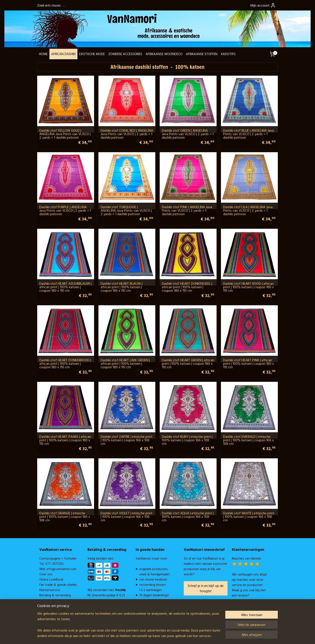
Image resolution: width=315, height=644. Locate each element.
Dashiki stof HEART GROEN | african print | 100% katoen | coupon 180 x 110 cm (188, 363)
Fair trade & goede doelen (58, 585)
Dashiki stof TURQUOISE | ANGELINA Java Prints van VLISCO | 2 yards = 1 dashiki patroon (126, 210)
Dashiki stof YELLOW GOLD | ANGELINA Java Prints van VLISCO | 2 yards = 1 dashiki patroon (65, 134)
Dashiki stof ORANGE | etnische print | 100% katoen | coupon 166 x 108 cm (65, 517)
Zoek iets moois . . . (51, 5)
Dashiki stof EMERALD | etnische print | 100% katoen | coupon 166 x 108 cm (248, 440)
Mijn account (263, 5)
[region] (129, 625)
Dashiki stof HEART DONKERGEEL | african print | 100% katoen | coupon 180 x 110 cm (187, 287)
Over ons (46, 574)
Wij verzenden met (107, 590)
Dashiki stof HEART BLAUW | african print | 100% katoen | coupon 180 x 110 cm (122, 287)
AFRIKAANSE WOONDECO (164, 54)
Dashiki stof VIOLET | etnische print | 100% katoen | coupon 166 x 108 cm (127, 517)
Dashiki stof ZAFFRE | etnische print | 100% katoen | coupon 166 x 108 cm (127, 440)
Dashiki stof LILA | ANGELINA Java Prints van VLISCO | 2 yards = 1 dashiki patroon (248, 210)
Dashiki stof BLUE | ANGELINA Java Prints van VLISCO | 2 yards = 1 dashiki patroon (248, 134)
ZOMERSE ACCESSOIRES (125, 54)
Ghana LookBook (51, 579)
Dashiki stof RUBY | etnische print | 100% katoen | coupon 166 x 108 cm (187, 440)
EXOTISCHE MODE (92, 54)
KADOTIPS (228, 54)
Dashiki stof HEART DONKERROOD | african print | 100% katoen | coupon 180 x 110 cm (65, 363)
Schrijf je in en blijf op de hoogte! (206, 588)
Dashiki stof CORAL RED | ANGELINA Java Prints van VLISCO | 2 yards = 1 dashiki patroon (127, 134)
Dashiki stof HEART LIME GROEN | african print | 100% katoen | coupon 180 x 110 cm (125, 363)
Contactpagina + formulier (58, 558)
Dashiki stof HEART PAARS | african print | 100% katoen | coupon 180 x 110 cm (65, 440)
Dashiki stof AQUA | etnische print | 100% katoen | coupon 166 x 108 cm (188, 517)
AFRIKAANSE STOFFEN (202, 54)
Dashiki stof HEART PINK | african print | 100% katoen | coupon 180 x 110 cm (248, 363)
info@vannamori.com (61, 569)
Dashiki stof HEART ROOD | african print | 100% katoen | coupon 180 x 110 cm (248, 287)
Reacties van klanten (247, 558)
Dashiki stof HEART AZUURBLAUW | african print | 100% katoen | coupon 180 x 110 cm (65, 287)
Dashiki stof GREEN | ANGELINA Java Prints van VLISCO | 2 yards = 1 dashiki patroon (188, 134)
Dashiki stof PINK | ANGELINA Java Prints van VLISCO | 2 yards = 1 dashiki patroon (187, 210)
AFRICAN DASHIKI (63, 54)
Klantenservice (50, 590)
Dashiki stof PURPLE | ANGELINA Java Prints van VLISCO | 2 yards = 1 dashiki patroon (65, 210)
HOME (43, 54)
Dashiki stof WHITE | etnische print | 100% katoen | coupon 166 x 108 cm (249, 517)
